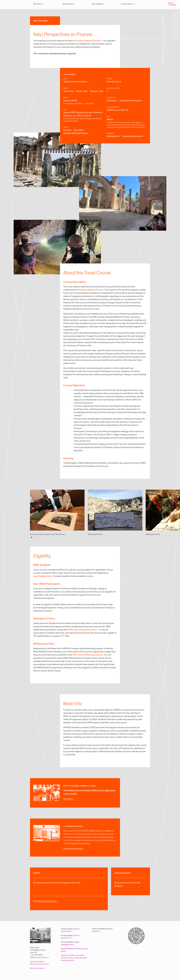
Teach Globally (97, 4)
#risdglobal (112, 136)
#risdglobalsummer (132, 136)
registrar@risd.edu (42, 576)
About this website (37, 968)
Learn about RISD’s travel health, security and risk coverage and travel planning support (74, 958)
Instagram (95, 931)
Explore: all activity (37, 962)
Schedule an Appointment (73, 849)
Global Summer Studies (75, 82)
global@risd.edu (67, 945)
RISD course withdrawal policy (87, 655)
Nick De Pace (113, 82)
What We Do (38, 4)
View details (68, 799)
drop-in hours (42, 957)
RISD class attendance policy (82, 630)
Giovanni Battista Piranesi (88, 41)
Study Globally (68, 4)
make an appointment (70, 930)
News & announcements (39, 964)
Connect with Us (127, 4)
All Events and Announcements (44, 901)
